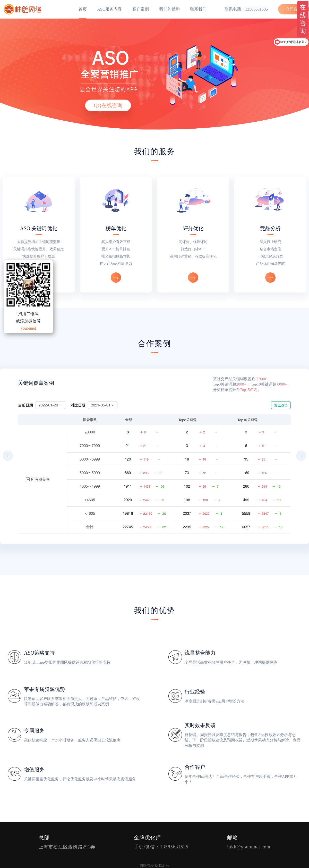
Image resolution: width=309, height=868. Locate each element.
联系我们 (198, 9)
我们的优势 (169, 9)
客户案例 (141, 9)
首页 (83, 9)
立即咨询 (294, 9)
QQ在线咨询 (108, 105)
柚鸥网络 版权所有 (154, 865)
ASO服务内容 (109, 9)
